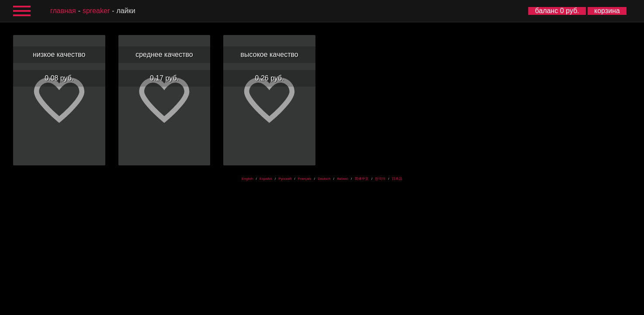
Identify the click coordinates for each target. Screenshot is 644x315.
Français (305, 179)
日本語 (397, 179)
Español (266, 179)
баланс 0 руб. (557, 11)
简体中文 (362, 179)
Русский (285, 179)
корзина (607, 11)
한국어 (380, 179)
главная (63, 11)
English (247, 179)
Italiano (343, 179)
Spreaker (96, 11)
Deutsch (324, 179)
